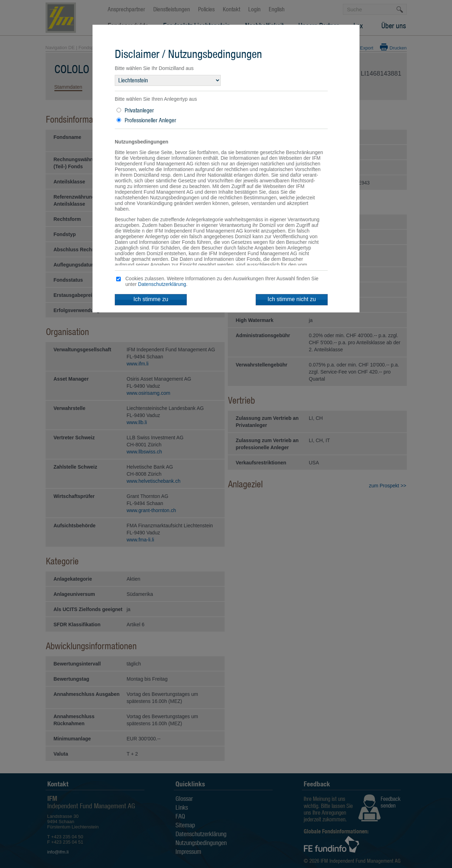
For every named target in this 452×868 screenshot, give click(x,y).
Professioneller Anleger (150, 120)
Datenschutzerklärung (162, 284)
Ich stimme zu (151, 299)
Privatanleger (139, 110)
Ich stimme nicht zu (292, 299)
